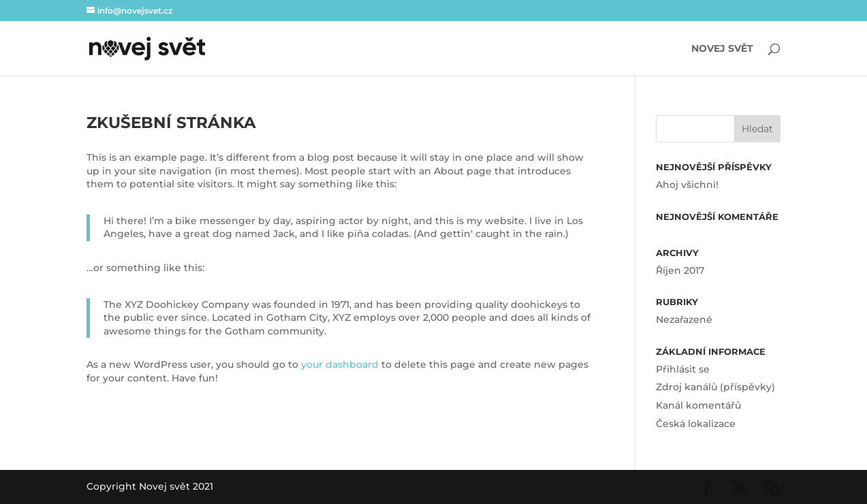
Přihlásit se (683, 369)
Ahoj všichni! (687, 185)
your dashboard (340, 364)
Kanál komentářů (698, 405)
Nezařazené (684, 319)
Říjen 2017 (680, 270)
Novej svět (722, 49)
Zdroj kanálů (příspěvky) (715, 387)
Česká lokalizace (696, 424)
